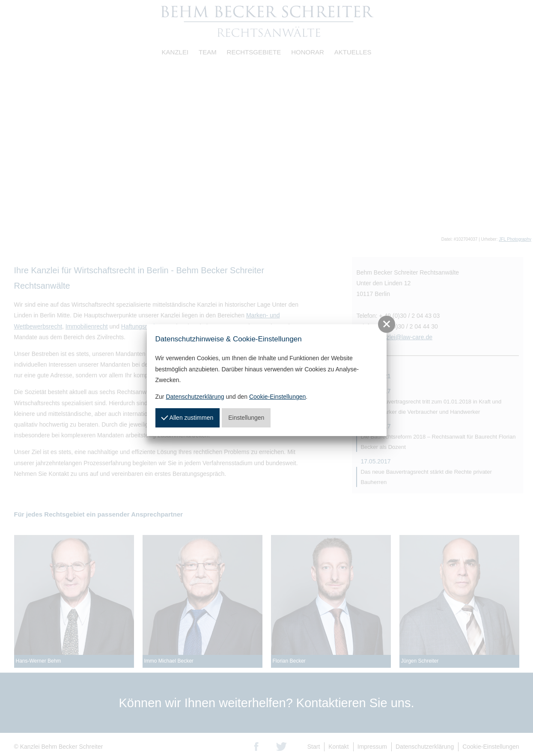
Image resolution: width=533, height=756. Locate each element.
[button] (387, 324)
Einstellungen (246, 418)
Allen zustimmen (188, 417)
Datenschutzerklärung (195, 397)
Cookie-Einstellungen (277, 397)
